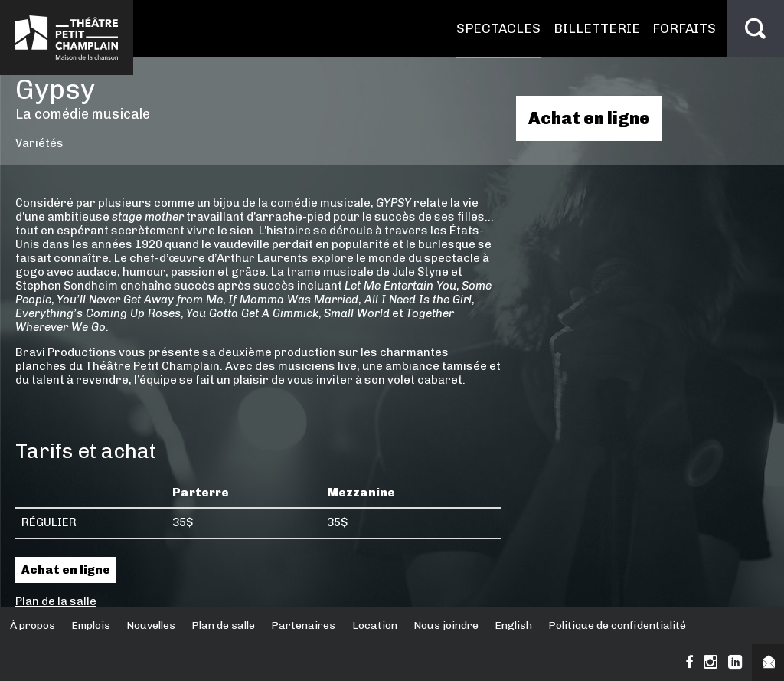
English (513, 625)
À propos (33, 625)
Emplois (91, 625)
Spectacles (498, 28)
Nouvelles (151, 625)
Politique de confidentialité (617, 625)
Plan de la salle (56, 601)
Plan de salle (223, 625)
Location (375, 625)
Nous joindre (446, 625)
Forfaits (684, 28)
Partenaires (303, 625)
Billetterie (597, 28)
